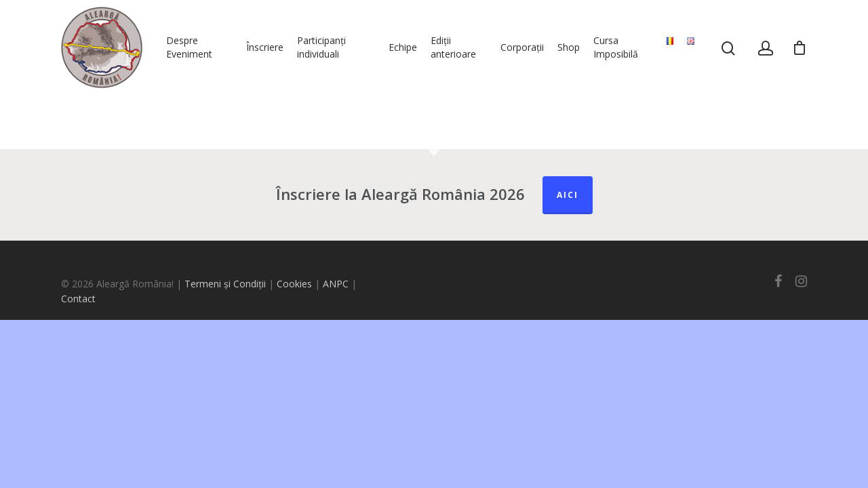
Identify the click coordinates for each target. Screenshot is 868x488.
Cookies (294, 284)
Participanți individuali (321, 47)
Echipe (403, 47)
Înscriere (265, 47)
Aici (568, 195)
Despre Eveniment (189, 47)
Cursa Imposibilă (616, 47)
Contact (78, 299)
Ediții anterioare (453, 47)
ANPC (337, 284)
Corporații (522, 47)
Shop (569, 47)
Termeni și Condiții (225, 284)
